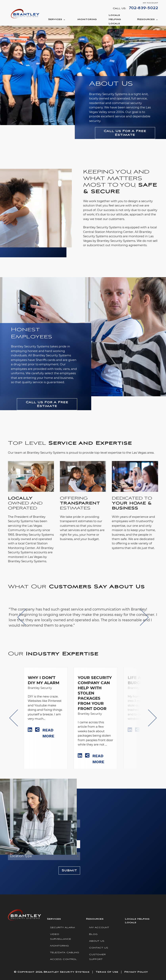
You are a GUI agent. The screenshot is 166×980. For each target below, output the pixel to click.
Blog (93, 934)
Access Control (63, 959)
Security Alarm (62, 927)
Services (55, 19)
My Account (150, 3)
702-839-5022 (143, 8)
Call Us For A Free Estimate (125, 133)
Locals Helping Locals (115, 19)
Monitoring (87, 19)
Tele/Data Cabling (65, 953)
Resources (146, 19)
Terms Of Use (107, 972)
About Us (97, 941)
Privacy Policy (136, 972)
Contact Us (99, 948)
